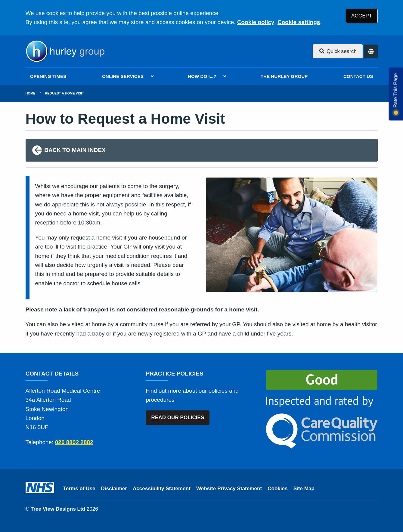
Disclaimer (114, 489)
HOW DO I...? (202, 76)
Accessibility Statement (162, 489)
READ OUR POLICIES (178, 418)
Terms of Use (79, 489)
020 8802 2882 (74, 442)
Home (31, 93)
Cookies (278, 489)
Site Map (304, 489)
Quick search (338, 51)
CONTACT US (358, 76)
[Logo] (65, 51)
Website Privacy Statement (229, 489)
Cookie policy (256, 22)
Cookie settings (299, 22)
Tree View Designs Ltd (58, 509)
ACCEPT (362, 16)
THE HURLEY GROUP (284, 76)
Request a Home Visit (64, 93)
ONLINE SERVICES (123, 76)
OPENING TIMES (48, 76)
